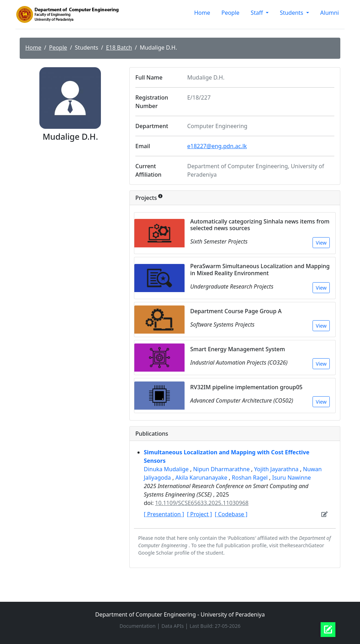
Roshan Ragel (250, 478)
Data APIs (173, 626)
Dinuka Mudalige (167, 469)
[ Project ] (200, 514)
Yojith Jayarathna (277, 469)
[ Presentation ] (164, 514)
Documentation (138, 626)
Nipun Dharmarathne (222, 469)
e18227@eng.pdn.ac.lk (217, 146)
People (230, 13)
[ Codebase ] (231, 514)
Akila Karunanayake (202, 478)
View (321, 243)
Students (292, 13)
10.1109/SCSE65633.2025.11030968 (202, 503)
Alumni (330, 13)
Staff (258, 13)
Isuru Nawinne (291, 478)
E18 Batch (119, 48)
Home (202, 13)
